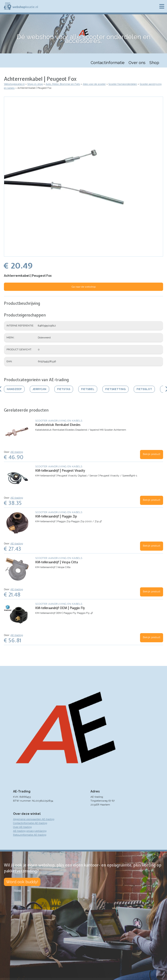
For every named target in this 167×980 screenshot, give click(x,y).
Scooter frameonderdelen (123, 84)
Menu (162, 6)
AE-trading (17, 452)
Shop (154, 63)
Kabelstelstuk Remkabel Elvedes (58, 425)
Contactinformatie (108, 63)
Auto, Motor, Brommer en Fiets (63, 84)
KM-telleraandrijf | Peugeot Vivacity (60, 471)
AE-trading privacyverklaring (30, 831)
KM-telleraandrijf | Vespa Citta (57, 562)
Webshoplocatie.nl (14, 84)
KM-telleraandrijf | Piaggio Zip (56, 516)
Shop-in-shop (35, 84)
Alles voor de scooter (94, 84)
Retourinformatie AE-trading (30, 835)
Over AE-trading (22, 827)
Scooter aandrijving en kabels (59, 421)
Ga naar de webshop (84, 287)
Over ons (137, 63)
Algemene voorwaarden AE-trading (34, 819)
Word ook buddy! (22, 882)
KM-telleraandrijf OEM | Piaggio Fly (60, 608)
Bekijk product (152, 454)
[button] (83, 254)
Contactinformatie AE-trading (30, 823)
